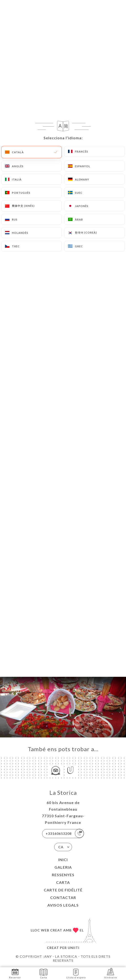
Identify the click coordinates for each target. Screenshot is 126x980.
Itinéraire (111, 973)
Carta (63, 882)
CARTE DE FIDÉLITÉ (63, 890)
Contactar (63, 897)
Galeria (63, 867)
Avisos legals (63, 905)
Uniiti (74, 948)
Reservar (15, 973)
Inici (63, 860)
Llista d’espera (76, 973)
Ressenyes (63, 875)
